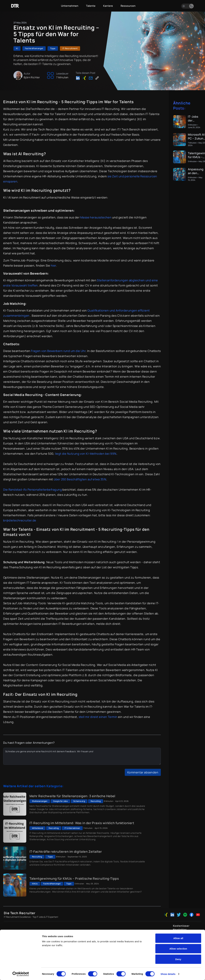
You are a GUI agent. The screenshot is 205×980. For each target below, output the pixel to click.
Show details (168, 974)
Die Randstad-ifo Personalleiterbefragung (33, 490)
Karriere (108, 6)
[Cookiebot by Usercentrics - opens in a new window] (21, 974)
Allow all (178, 938)
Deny (178, 959)
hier (53, 265)
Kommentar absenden (143, 772)
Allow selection (178, 948)
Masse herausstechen (96, 217)
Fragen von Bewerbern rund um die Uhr (58, 351)
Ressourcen (128, 6)
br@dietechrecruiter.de (20, 520)
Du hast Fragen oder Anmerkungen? (29, 743)
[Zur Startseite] (15, 6)
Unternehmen (70, 6)
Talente (91, 6)
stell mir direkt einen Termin (98, 717)
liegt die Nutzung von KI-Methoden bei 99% (86, 454)
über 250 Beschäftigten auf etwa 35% (80, 479)
